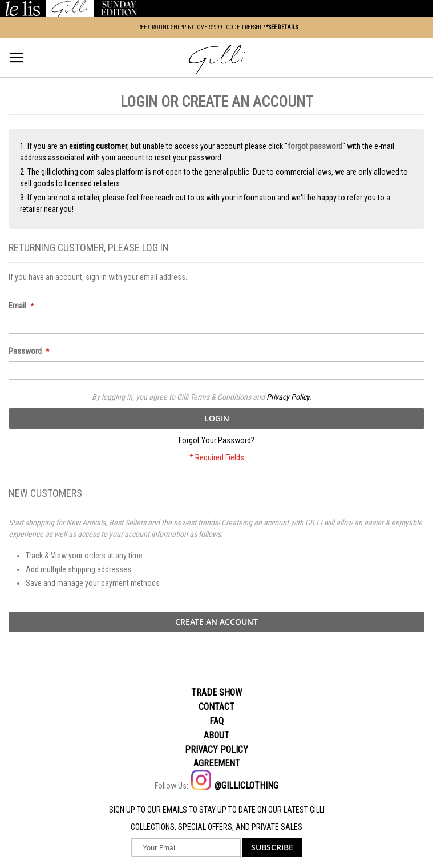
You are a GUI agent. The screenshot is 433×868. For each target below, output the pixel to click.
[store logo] (217, 60)
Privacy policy (216, 750)
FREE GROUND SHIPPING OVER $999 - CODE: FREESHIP (216, 27)
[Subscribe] (272, 847)
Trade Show (216, 692)
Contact (216, 707)
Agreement (217, 763)
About (216, 735)
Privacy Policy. (289, 397)
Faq (216, 721)
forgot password (315, 146)
